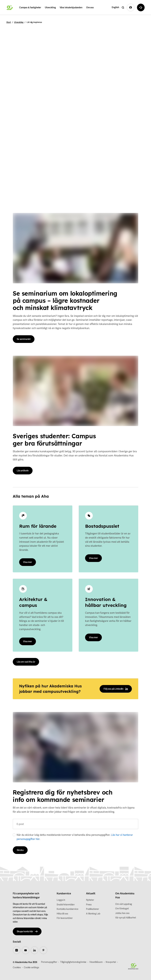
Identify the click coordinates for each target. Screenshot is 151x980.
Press (89, 905)
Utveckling (50, 7)
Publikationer (92, 909)
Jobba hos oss (122, 913)
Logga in (61, 900)
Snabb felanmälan (66, 905)
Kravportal (111, 962)
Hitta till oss (62, 914)
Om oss (90, 7)
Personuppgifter (49, 962)
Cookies (17, 967)
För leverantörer (65, 918)
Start (9, 22)
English (115, 7)
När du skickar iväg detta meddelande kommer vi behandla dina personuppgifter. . (75, 837)
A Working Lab (93, 914)
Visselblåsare (96, 962)
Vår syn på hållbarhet (126, 918)
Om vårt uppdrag (124, 904)
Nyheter (90, 900)
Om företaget (122, 909)
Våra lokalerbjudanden (71, 7)
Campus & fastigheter (30, 7)
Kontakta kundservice (67, 909)
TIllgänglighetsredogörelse (73, 962)
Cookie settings (31, 967)
